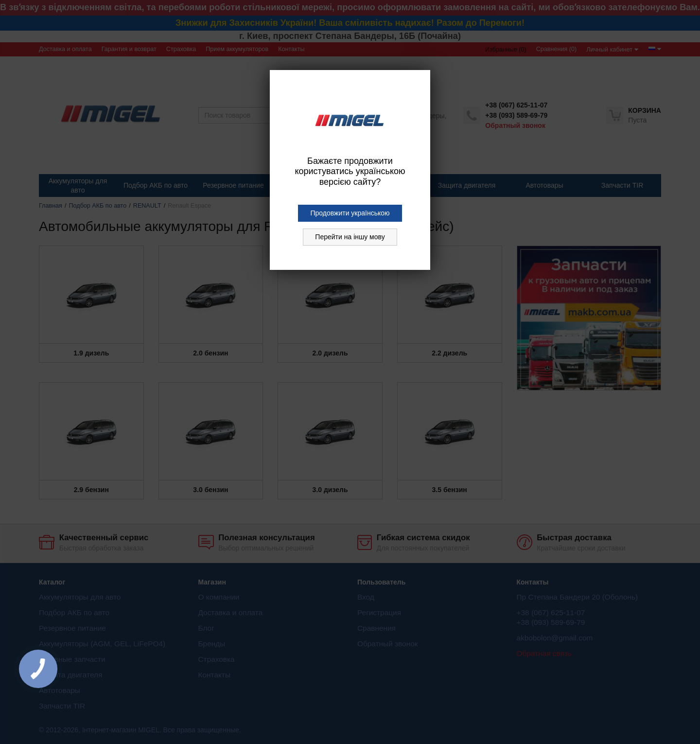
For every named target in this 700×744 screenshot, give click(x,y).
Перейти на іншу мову (350, 237)
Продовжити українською (350, 213)
